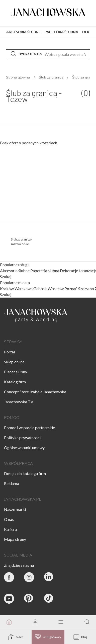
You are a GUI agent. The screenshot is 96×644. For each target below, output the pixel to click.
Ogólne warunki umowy (24, 447)
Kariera (10, 529)
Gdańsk (40, 288)
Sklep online (14, 362)
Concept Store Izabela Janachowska (35, 392)
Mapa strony (15, 539)
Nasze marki (15, 509)
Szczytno (86, 288)
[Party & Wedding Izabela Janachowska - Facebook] (9, 578)
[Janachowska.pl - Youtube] (9, 599)
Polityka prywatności (22, 438)
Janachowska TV (19, 402)
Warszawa (24, 288)
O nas (9, 519)
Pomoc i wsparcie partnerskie (29, 428)
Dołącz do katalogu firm (25, 473)
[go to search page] (87, 623)
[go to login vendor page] (35, 623)
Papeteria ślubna (45, 271)
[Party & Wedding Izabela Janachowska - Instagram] (29, 578)
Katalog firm (15, 382)
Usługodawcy (48, 637)
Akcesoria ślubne (15, 271)
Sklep (16, 637)
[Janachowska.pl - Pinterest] (29, 599)
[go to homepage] (9, 623)
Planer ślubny (16, 372)
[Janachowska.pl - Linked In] (49, 578)
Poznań (71, 288)
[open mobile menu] (61, 622)
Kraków (7, 288)
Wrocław (56, 288)
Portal (9, 352)
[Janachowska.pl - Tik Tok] (49, 599)
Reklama (12, 483)
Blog (80, 637)
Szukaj (6, 277)
